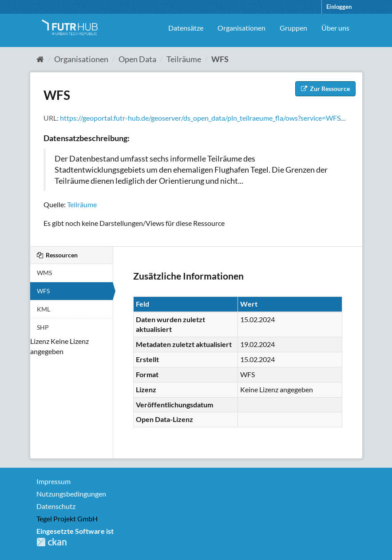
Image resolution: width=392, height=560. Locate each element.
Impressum (53, 481)
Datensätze (186, 28)
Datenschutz (56, 506)
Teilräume (184, 59)
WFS (220, 59)
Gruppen (293, 28)
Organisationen (242, 28)
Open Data (137, 59)
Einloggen (339, 7)
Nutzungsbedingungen (71, 494)
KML (44, 309)
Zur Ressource (325, 89)
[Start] (40, 59)
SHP (43, 327)
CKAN (51, 542)
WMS (44, 273)
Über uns (335, 28)
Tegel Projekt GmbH (67, 519)
